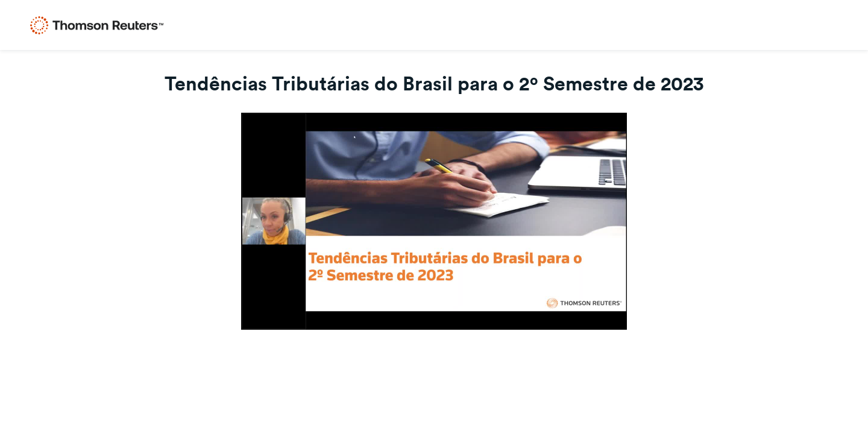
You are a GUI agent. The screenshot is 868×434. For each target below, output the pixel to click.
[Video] (434, 221)
